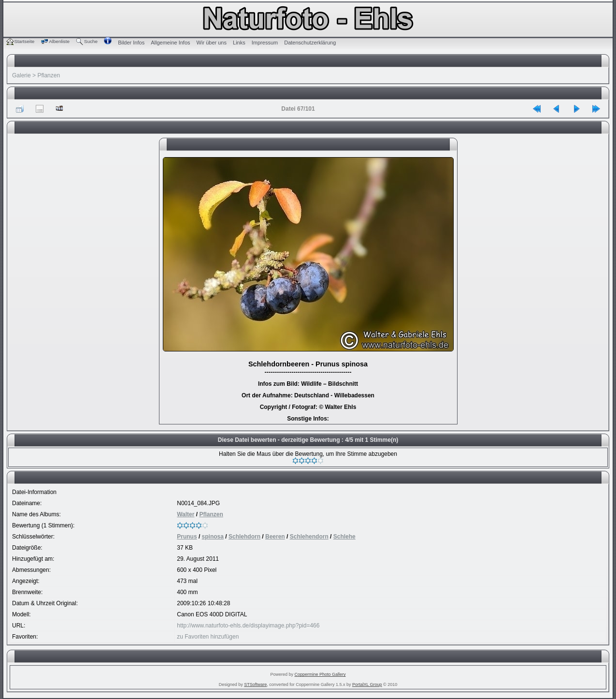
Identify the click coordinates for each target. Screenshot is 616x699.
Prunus (187, 537)
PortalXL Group (367, 684)
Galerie (21, 75)
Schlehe (344, 537)
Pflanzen (49, 75)
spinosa (213, 537)
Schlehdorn (244, 537)
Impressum (265, 43)
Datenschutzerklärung (310, 43)
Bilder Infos (131, 43)
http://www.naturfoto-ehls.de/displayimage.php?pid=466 (248, 626)
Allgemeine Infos (170, 43)
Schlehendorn (309, 537)
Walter (186, 514)
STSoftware (255, 684)
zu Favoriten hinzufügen (208, 637)
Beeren (275, 537)
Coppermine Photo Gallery (320, 674)
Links (239, 43)
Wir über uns (212, 43)
